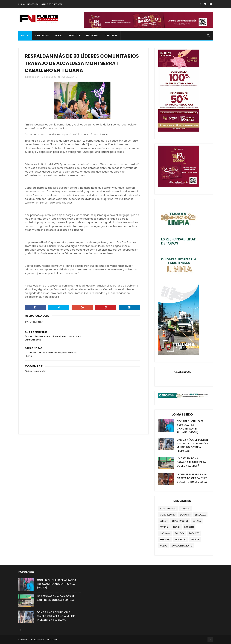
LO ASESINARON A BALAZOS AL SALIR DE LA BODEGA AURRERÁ (191, 462)
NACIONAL (93, 35)
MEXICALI (189, 527)
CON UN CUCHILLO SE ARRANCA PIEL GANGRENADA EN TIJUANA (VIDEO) (190, 427)
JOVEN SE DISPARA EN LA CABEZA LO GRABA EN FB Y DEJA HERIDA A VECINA (192, 478)
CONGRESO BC (168, 515)
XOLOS (163, 546)
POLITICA (74, 35)
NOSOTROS (33, 4)
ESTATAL (164, 527)
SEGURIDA (165, 539)
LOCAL (59, 35)
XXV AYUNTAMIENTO (182, 546)
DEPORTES (111, 35)
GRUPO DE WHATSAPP (52, 4)
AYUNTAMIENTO (69, 77)
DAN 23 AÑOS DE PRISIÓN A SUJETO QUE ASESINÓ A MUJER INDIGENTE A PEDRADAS (192, 445)
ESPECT (164, 521)
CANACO (185, 509)
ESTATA (197, 521)
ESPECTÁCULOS (180, 521)
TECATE (195, 539)
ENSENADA (200, 515)
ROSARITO (194, 533)
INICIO (22, 4)
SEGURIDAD (42, 35)
